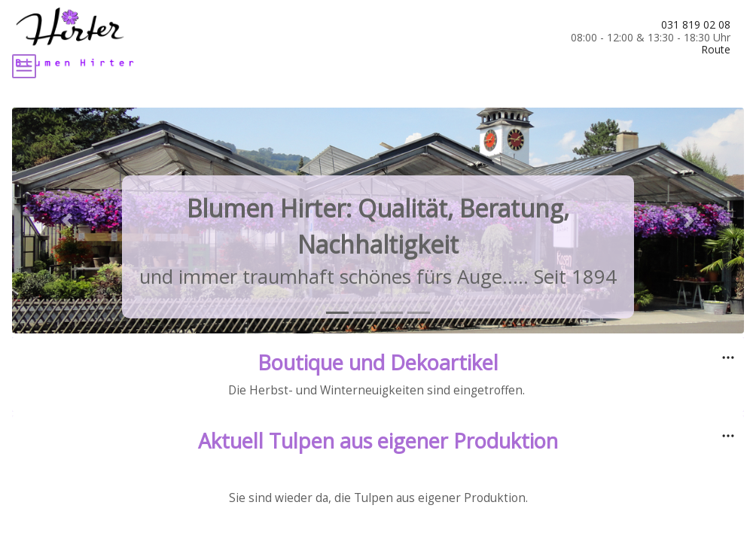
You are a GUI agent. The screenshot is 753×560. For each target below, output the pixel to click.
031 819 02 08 (696, 24)
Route (716, 49)
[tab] (337, 369)
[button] (67, 277)
